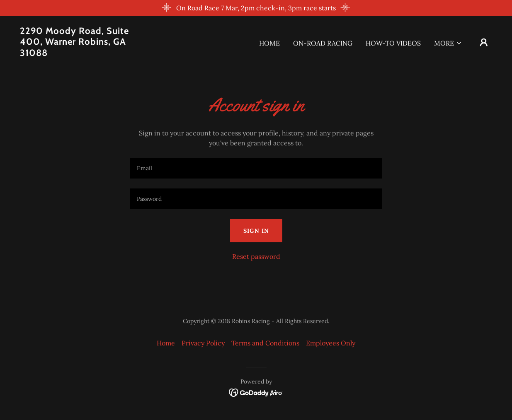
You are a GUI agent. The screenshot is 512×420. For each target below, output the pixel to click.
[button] (448, 43)
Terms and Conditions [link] (265, 343)
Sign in (256, 231)
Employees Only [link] (331, 343)
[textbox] (256, 168)
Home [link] (269, 43)
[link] (86, 53)
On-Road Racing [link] (323, 43)
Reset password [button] (256, 256)
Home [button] (166, 343)
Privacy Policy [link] (203, 343)
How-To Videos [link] (393, 43)
